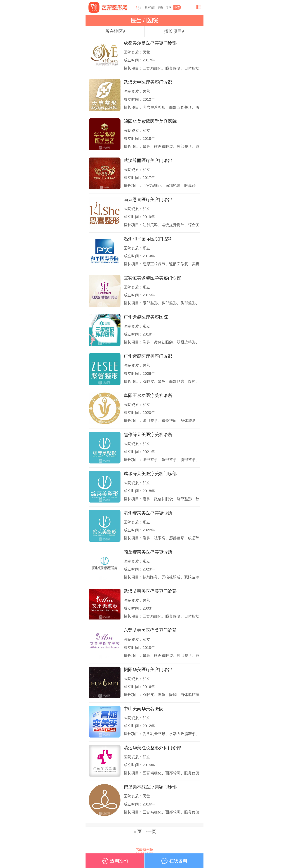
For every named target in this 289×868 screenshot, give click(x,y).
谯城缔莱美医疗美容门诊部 (150, 474)
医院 (151, 20)
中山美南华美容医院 (144, 709)
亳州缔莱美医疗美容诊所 (148, 513)
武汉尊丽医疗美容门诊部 (148, 160)
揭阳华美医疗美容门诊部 (148, 669)
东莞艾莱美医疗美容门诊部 (150, 630)
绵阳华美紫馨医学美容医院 (150, 121)
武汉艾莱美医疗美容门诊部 (150, 591)
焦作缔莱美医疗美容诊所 (148, 434)
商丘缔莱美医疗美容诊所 (148, 552)
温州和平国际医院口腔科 (148, 239)
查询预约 (115, 862)
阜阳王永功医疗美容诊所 (148, 395)
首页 (137, 831)
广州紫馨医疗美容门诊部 (148, 356)
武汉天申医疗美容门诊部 (148, 82)
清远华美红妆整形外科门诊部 (152, 748)
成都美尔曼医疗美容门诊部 (150, 43)
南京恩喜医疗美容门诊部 (148, 199)
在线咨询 (174, 862)
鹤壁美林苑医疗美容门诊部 (150, 787)
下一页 (149, 831)
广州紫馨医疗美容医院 (146, 317)
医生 (137, 20)
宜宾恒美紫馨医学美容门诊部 (152, 278)
